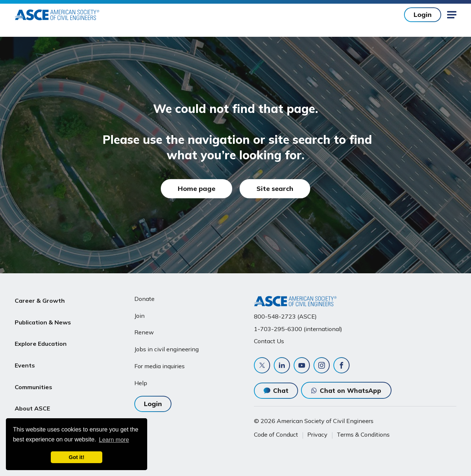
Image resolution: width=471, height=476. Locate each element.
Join (139, 316)
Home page (196, 189)
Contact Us (269, 341)
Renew (144, 332)
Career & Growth (40, 299)
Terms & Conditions (363, 434)
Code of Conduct (276, 434)
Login (423, 15)
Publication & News (43, 316)
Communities (33, 369)
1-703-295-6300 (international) (298, 329)
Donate (144, 299)
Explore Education (41, 334)
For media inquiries (160, 366)
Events (25, 351)
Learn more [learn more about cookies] (114, 440)
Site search (275, 189)
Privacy (317, 434)
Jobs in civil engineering (167, 349)
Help (141, 383)
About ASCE (32, 387)
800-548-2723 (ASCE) (285, 316)
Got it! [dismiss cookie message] (77, 457)
